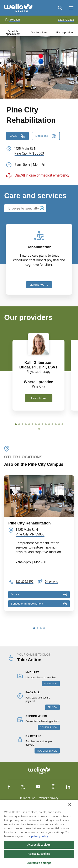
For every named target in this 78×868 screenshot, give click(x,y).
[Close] (70, 805)
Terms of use (27, 798)
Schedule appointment (13, 33)
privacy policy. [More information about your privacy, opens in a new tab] (40, 836)
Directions (42, 136)
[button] (16, 424)
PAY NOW (52, 707)
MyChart (13, 20)
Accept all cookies (39, 845)
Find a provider (65, 33)
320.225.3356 (25, 582)
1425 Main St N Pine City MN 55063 (30, 532)
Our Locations (39, 33)
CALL (13, 136)
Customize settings (39, 863)
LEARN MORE (39, 285)
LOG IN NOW (51, 684)
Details (15, 594)
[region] (39, 834)
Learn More (38, 398)
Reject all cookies (39, 854)
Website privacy (49, 798)
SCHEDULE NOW (49, 727)
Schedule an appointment (27, 604)
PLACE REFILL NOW (47, 751)
